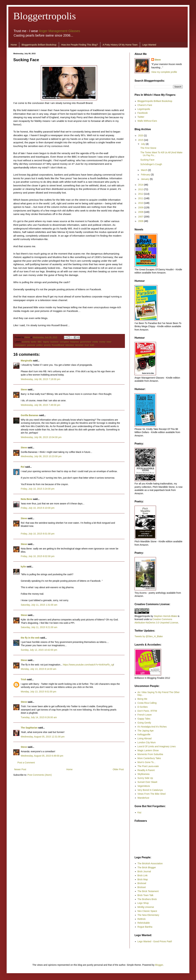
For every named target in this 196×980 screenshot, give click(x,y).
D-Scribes (143, 707)
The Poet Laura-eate (148, 766)
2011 (141, 198)
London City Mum (147, 742)
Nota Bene (26, 499)
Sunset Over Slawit (147, 782)
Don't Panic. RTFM (147, 711)
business (54, 342)
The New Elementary (148, 915)
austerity (26, 342)
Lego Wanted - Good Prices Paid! (155, 941)
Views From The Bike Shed (152, 794)
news (109, 342)
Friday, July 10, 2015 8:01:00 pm (38, 534)
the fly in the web (30, 638)
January (145, 179)
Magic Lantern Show (148, 750)
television (70, 345)
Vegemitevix (144, 786)
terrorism (79, 345)
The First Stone (148, 148)
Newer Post (20, 769)
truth (92, 345)
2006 (141, 221)
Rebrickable (144, 923)
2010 (141, 203)
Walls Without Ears (147, 121)
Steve (28, 337)
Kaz (140, 812)
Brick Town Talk (146, 895)
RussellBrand (58, 345)
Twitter (141, 117)
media (95, 342)
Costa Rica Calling (147, 703)
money (102, 342)
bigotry (46, 342)
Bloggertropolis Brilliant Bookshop (39, 45)
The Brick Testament (148, 891)
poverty (47, 345)
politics (40, 345)
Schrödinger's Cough (151, 164)
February (146, 175)
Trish (24, 679)
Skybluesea (144, 774)
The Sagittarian (29, 728)
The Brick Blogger (147, 867)
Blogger (159, 965)
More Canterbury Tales (149, 758)
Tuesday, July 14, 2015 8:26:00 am (39, 717)
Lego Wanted (149, 45)
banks (34, 342)
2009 (141, 207)
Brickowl (142, 883)
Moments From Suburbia (150, 754)
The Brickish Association (150, 863)
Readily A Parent (146, 770)
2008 (141, 212)
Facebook (143, 113)
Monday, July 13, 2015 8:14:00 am (39, 669)
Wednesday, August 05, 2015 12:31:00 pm (43, 737)
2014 (141, 185)
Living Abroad (145, 738)
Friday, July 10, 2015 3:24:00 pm (38, 489)
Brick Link (143, 875)
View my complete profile (164, 72)
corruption (64, 342)
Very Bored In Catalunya (150, 790)
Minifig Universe (146, 907)
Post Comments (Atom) (40, 775)
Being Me (142, 699)
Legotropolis (144, 109)
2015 (141, 140)
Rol (23, 467)
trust (87, 345)
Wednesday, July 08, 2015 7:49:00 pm (41, 405)
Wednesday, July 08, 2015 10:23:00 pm (41, 456)
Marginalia (26, 361)
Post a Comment (26, 763)
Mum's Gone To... (147, 762)
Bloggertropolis (45, 16)
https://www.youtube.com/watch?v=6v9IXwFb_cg (88, 665)
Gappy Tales (144, 719)
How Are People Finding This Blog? (80, 45)
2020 (141, 135)
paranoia (31, 345)
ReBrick (142, 919)
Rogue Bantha (145, 927)
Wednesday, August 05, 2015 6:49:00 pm (42, 756)
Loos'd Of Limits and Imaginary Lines (157, 746)
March (144, 170)
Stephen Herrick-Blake (165, 616)
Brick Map (143, 879)
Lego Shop (143, 903)
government (86, 342)
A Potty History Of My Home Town (120, 45)
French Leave (145, 715)
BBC (40, 342)
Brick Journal (144, 871)
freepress (75, 342)
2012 (141, 194)
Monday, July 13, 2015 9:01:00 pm (39, 692)
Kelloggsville (144, 734)
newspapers (20, 345)
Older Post (118, 769)
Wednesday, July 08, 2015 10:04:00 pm (41, 437)
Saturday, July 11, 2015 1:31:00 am (39, 605)
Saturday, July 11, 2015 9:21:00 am (39, 627)
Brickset (142, 887)
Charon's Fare (145, 105)
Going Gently (144, 723)
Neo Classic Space (147, 911)
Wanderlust (143, 798)
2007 (141, 217)
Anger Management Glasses (59, 31)
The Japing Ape (146, 731)
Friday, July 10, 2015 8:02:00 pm (38, 556)
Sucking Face (147, 160)
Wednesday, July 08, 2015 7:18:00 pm (41, 379)
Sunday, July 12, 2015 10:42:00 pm (39, 650)
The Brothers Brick (147, 899)
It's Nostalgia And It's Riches (152, 727)
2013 (141, 189)
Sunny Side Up (145, 778)
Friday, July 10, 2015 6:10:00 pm (38, 508)
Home (14, 45)
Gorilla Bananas (30, 415)
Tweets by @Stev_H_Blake (149, 636)
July (143, 144)
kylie (23, 567)
